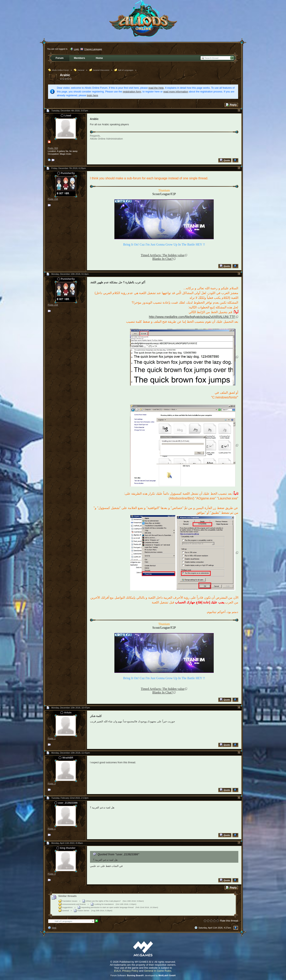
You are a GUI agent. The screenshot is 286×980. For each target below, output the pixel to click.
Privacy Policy (130, 971)
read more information (176, 92)
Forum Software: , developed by (143, 975)
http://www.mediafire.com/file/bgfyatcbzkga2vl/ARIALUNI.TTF (192, 317)
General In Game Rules (158, 971)
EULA (117, 971)
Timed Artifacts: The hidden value (163, 255)
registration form (132, 92)
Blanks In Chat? (163, 259)
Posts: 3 (52, 784)
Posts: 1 (52, 738)
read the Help (156, 88)
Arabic (65, 75)
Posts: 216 (53, 199)
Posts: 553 (53, 148)
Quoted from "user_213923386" (118, 854)
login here (92, 95)
